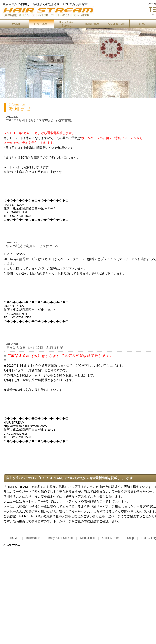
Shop (142, 24)
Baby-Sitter (66, 24)
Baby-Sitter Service (61, 538)
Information (41, 24)
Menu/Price (92, 24)
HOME (16, 24)
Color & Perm (117, 24)
